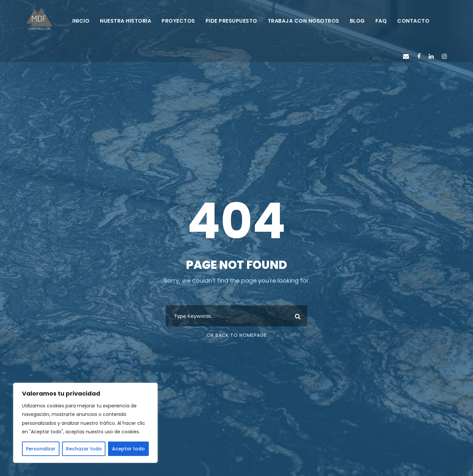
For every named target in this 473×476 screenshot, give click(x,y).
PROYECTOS (178, 21)
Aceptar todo (128, 449)
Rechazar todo (84, 449)
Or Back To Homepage (237, 335)
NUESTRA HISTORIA (125, 21)
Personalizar (41, 449)
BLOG (357, 21)
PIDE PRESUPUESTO (231, 21)
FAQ (381, 21)
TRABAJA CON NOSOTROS (304, 21)
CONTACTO (413, 21)
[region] (85, 423)
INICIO (81, 21)
